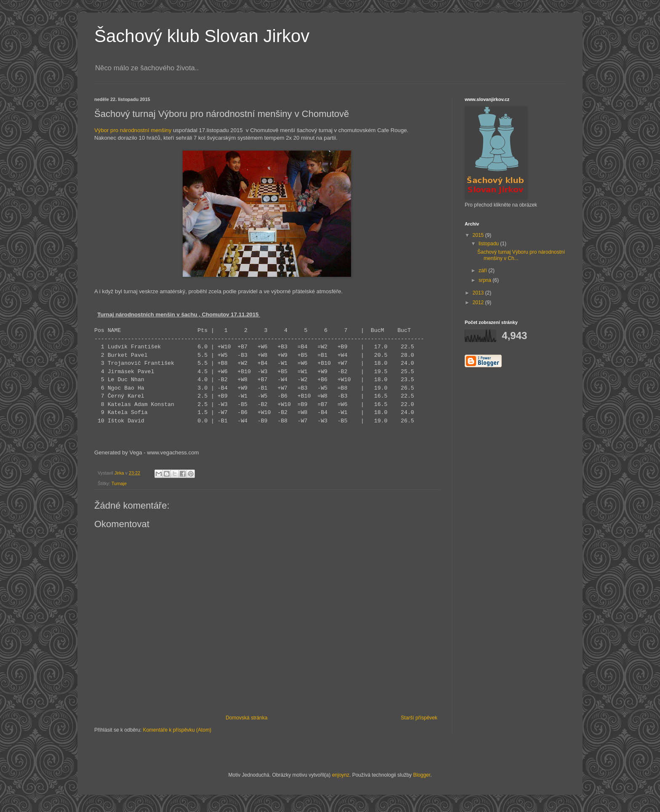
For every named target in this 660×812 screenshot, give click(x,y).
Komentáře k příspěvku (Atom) (177, 730)
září (483, 271)
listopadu (489, 244)
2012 (479, 303)
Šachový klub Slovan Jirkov (202, 36)
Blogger (422, 775)
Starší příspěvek (419, 718)
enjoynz (341, 775)
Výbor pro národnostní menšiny (133, 130)
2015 (479, 235)
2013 (479, 293)
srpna (486, 280)
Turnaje (119, 483)
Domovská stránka (246, 718)
